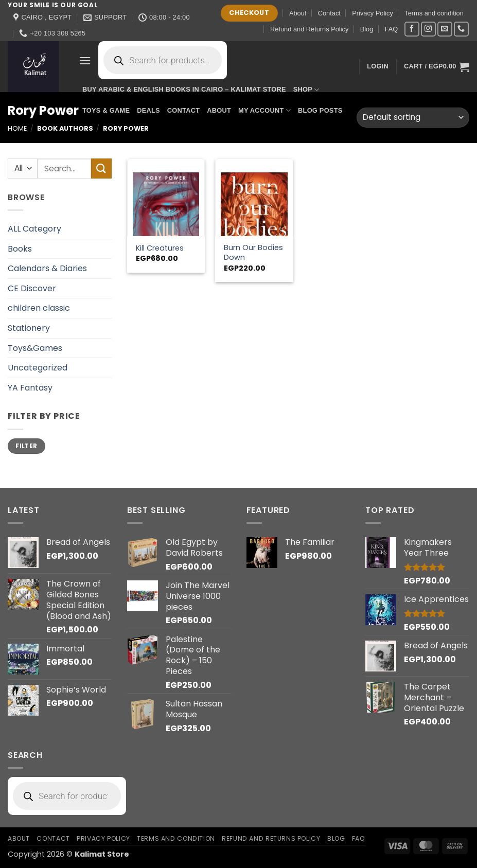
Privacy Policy (373, 13)
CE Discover (32, 288)
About (298, 13)
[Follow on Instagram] (428, 29)
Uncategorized (38, 368)
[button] (85, 60)
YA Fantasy (30, 388)
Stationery (29, 328)
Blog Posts (320, 110)
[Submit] (101, 169)
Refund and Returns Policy (309, 29)
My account (264, 110)
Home (17, 128)
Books (20, 249)
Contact (329, 13)
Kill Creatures (160, 248)
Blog (367, 29)
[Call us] (461, 29)
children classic (39, 308)
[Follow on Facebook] (412, 29)
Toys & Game (106, 110)
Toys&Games (35, 348)
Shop (306, 90)
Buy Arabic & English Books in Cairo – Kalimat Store (184, 89)
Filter (26, 446)
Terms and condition (434, 13)
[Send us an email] (445, 29)
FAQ (392, 29)
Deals (148, 110)
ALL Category (34, 229)
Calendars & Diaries (47, 268)
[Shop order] (413, 118)
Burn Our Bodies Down (253, 252)
